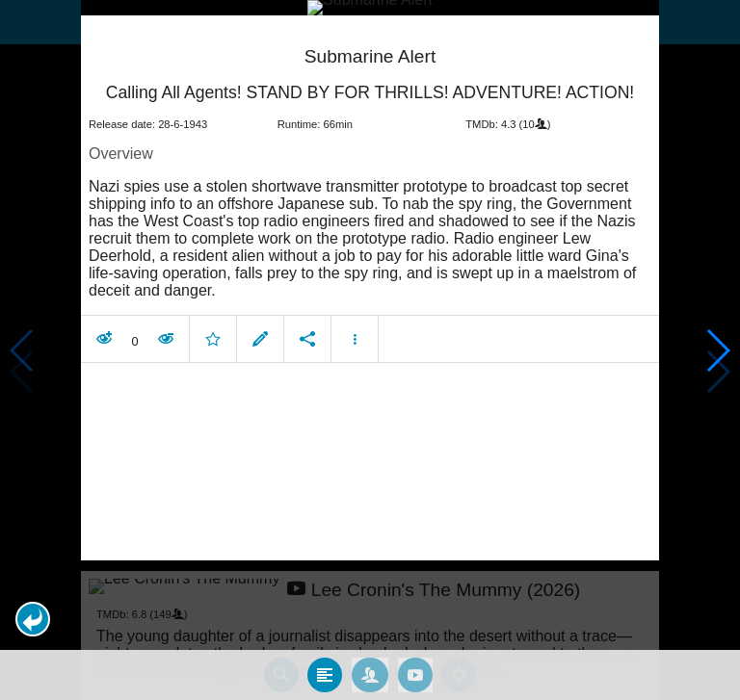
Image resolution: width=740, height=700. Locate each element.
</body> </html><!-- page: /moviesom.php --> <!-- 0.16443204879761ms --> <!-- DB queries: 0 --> (370, 350)
